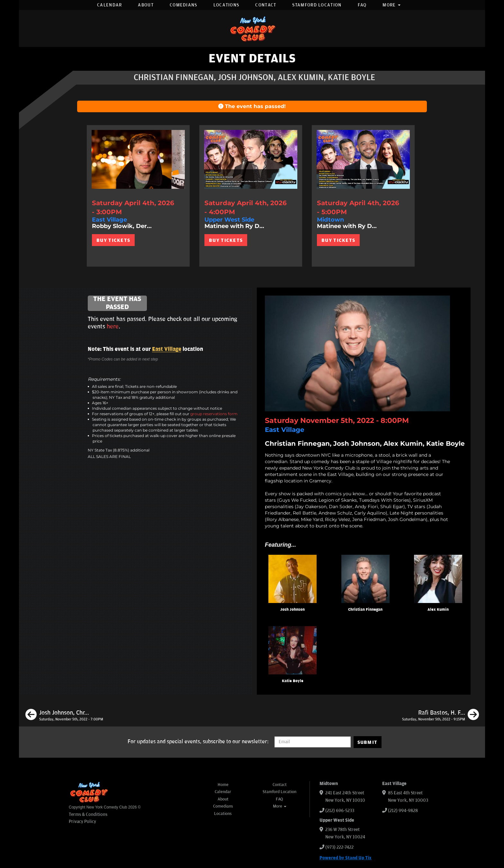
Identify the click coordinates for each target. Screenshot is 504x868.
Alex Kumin (438, 610)
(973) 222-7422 (339, 847)
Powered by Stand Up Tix (346, 858)
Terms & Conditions (88, 814)
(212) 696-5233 (340, 811)
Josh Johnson (292, 610)
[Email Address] (313, 742)
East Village (167, 349)
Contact (266, 5)
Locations (226, 5)
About (146, 5)
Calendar (109, 5)
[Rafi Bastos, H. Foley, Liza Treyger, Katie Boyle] (441, 716)
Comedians (184, 5)
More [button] (392, 5)
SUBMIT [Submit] (368, 742)
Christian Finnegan (365, 610)
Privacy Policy (82, 822)
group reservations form (214, 414)
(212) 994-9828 (403, 811)
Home (223, 785)
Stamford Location (317, 5)
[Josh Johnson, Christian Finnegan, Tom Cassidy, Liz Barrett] (64, 716)
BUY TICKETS (113, 240)
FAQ (362, 5)
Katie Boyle (293, 681)
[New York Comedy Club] (252, 28)
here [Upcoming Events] (113, 326)
